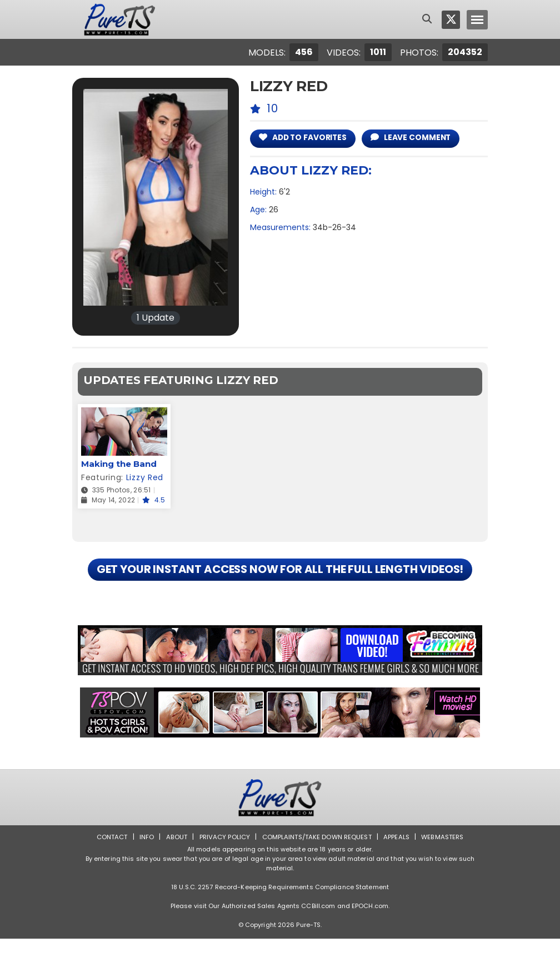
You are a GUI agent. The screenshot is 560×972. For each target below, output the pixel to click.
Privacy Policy (222, 870)
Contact (106, 870)
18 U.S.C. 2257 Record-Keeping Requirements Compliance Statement (280, 920)
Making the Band (119, 464)
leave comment (419, 138)
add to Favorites (306, 138)
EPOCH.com (370, 939)
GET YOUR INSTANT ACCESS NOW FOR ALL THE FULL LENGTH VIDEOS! (280, 586)
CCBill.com (318, 939)
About (172, 870)
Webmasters (448, 870)
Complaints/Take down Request (317, 870)
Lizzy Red (145, 477)
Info (142, 870)
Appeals (400, 870)
